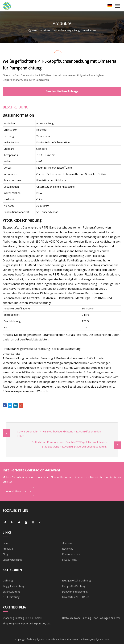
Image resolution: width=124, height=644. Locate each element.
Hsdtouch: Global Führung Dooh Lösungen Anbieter (91, 618)
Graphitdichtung (11, 592)
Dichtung (8, 581)
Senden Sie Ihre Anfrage (62, 91)
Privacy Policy (70, 560)
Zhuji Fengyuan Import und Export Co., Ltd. (27, 623)
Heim (33, 32)
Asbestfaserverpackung (66, 32)
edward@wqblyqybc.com (95, 639)
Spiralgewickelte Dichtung (76, 581)
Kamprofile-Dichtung (74, 586)
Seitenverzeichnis (12, 560)
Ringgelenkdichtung (13, 586)
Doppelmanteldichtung (75, 592)
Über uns (67, 543)
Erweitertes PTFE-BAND (76, 597)
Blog (5, 554)
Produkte (45, 32)
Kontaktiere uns (18, 491)
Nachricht (67, 549)
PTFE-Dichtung (11, 597)
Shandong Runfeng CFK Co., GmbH (22, 618)
